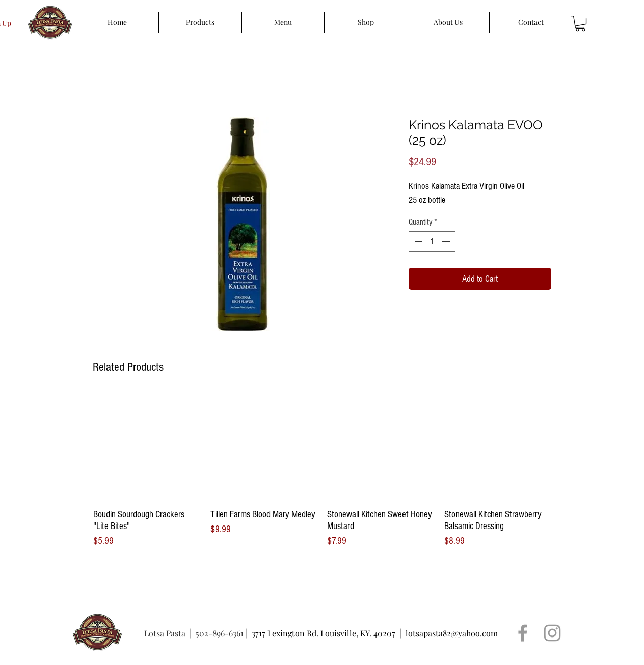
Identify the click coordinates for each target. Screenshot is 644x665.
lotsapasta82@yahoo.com (452, 633)
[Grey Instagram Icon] (552, 633)
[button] (580, 23)
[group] (322, 471)
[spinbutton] (432, 241)
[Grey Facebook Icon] (523, 633)
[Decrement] (417, 241)
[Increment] (447, 241)
